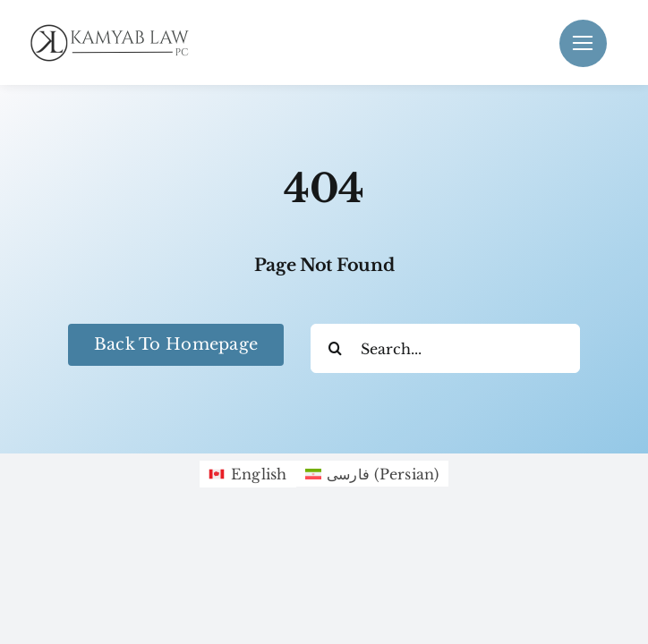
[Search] (335, 348)
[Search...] (445, 348)
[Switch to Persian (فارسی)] (372, 474)
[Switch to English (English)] (247, 474)
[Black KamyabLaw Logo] (116, 28)
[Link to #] (583, 43)
